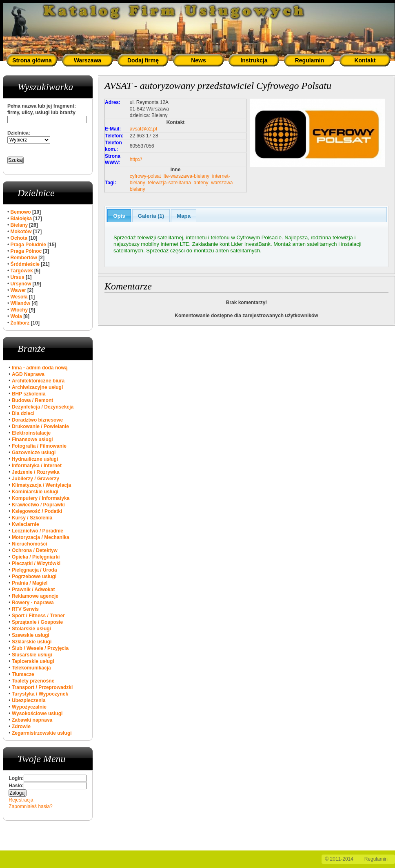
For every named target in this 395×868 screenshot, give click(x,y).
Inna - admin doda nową (40, 368)
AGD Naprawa (28, 374)
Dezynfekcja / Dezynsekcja (43, 407)
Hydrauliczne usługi (35, 459)
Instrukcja (254, 60)
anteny (201, 183)
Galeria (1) (151, 216)
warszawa (222, 183)
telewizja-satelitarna (169, 183)
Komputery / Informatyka (41, 498)
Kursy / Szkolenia (32, 518)
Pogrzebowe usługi (34, 576)
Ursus (18, 277)
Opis (119, 216)
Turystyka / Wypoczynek (40, 694)
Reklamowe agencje (35, 596)
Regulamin (310, 60)
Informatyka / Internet (37, 466)
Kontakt (365, 60)
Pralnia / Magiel (30, 583)
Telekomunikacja (31, 668)
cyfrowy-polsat (145, 176)
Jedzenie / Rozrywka (36, 472)
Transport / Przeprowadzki (42, 687)
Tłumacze (23, 674)
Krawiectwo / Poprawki (38, 505)
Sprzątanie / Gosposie (37, 622)
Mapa (184, 216)
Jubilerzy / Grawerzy (36, 479)
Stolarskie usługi (31, 629)
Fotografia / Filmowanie (39, 446)
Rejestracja (21, 800)
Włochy (19, 310)
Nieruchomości (30, 544)
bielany (138, 189)
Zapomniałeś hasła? (30, 806)
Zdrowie (21, 727)
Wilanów (21, 303)
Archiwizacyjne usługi (37, 387)
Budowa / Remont (32, 400)
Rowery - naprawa (33, 603)
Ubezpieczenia (29, 700)
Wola (16, 316)
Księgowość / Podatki (37, 511)
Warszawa (88, 60)
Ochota (19, 238)
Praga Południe (28, 245)
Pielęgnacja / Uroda (34, 570)
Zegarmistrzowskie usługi (42, 733)
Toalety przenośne (33, 681)
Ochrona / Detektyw (35, 550)
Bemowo (21, 212)
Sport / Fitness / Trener (38, 616)
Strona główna (32, 60)
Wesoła (19, 297)
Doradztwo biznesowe (37, 420)
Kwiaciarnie (26, 524)
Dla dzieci (23, 413)
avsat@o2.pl (143, 129)
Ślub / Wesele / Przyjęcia (40, 648)
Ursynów (21, 284)
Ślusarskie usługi (32, 655)
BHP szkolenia (29, 394)
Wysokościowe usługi (37, 713)
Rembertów (24, 258)
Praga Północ (26, 251)
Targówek (22, 271)
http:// (136, 159)
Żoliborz (20, 323)
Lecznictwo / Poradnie (38, 531)
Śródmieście (25, 264)
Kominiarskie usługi (35, 492)
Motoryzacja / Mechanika (41, 537)
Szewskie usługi (31, 635)
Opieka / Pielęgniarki (36, 557)
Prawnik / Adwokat (33, 590)
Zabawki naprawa (32, 720)
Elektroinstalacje (31, 433)
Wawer (18, 290)
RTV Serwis (25, 609)
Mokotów (21, 232)
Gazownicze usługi (34, 453)
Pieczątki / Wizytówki (36, 563)
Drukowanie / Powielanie (40, 426)
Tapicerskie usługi (33, 661)
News (199, 60)
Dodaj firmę (143, 60)
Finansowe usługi (32, 440)
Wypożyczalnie (29, 707)
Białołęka (21, 219)
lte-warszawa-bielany (186, 176)
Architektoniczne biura (38, 381)
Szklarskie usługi (32, 642)
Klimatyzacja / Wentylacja (41, 485)
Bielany (19, 225)
